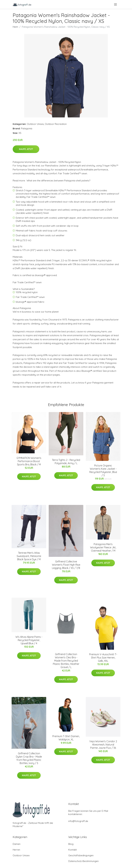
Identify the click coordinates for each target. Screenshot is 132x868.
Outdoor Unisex (35, 124)
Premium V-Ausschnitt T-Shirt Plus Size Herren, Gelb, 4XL (103, 658)
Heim (15, 27)
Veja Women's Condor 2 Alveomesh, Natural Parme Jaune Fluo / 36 (103, 745)
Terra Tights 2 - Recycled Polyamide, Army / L (66, 462)
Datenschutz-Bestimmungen (83, 861)
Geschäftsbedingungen (81, 855)
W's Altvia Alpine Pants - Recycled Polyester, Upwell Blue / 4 (29, 640)
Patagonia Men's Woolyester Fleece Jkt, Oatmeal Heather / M (103, 547)
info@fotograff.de (78, 821)
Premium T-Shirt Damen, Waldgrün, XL (66, 738)
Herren (16, 850)
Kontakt (73, 850)
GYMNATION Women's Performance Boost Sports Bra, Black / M (29, 461)
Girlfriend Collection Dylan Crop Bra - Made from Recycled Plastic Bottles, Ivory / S (29, 758)
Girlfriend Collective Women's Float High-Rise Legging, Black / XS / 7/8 (66, 565)
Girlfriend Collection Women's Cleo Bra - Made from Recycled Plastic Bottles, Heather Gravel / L (66, 661)
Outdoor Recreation (56, 124)
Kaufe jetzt (26, 149)
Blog (71, 844)
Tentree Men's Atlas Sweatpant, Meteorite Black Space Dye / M (29, 556)
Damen (17, 844)
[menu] (116, 4)
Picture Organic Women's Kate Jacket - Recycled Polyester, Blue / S (103, 470)
